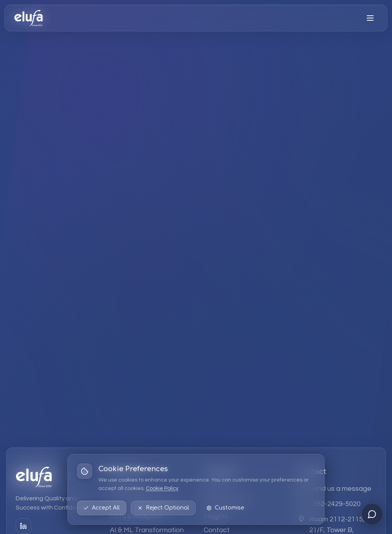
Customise (225, 508)
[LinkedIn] (23, 526)
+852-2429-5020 (335, 504)
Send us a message (340, 489)
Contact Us (291, 321)
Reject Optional (163, 508)
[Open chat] (372, 514)
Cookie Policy (162, 488)
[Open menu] (370, 18)
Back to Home (111, 321)
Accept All (102, 508)
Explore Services (206, 321)
